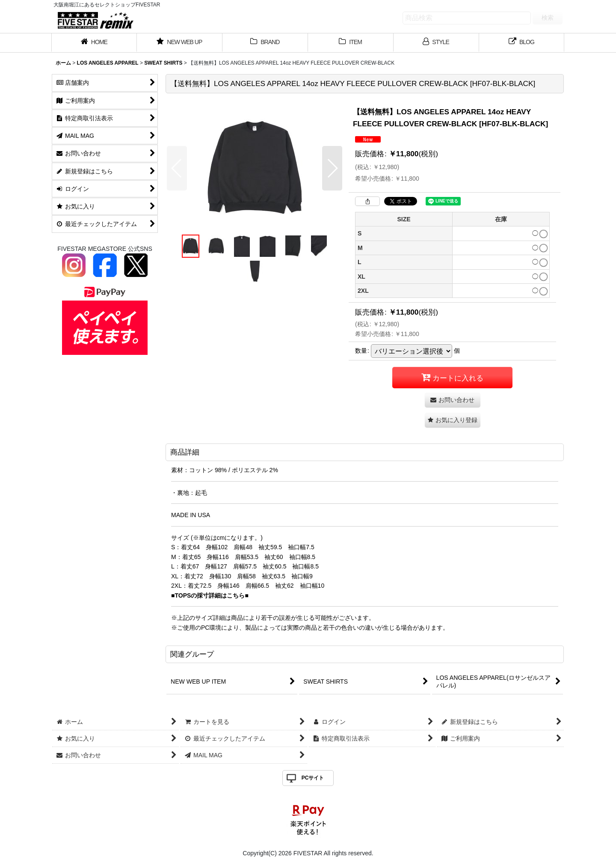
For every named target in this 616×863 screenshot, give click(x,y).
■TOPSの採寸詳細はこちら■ (210, 595)
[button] (177, 168)
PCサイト (313, 778)
